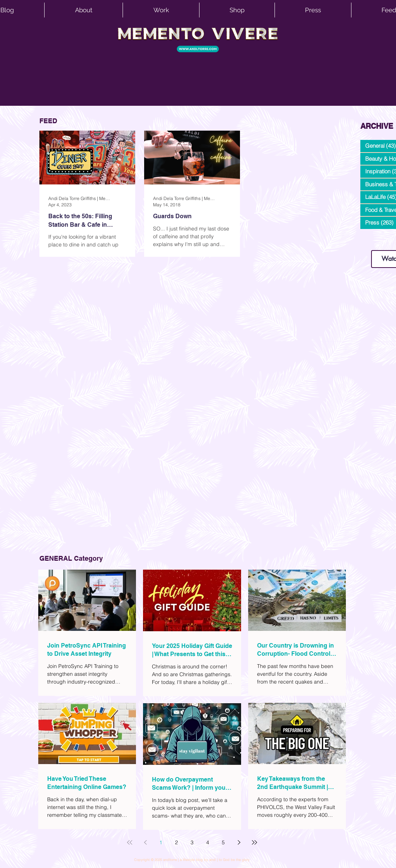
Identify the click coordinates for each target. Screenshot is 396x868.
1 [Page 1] (161, 842)
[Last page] (254, 842)
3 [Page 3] (192, 842)
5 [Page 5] (223, 842)
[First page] (130, 842)
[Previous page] (145, 842)
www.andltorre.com (378, 243)
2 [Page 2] (176, 842)
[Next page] (239, 842)
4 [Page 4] (208, 842)
